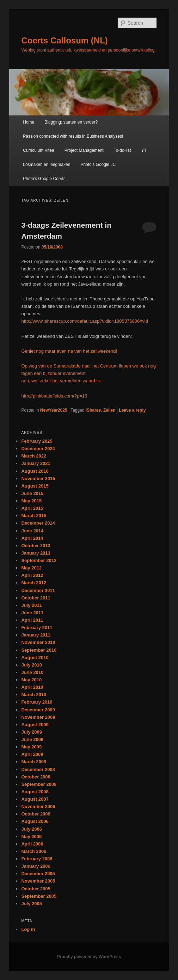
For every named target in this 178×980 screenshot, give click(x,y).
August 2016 (35, 471)
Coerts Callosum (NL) (64, 40)
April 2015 (32, 508)
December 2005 (38, 874)
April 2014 (32, 538)
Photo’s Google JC (98, 165)
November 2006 (38, 806)
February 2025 (37, 441)
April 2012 (32, 575)
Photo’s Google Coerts (44, 179)
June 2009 (32, 739)
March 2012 (34, 583)
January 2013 (36, 553)
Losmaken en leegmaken (47, 165)
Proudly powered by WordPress (89, 957)
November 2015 (38, 479)
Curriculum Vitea (38, 150)
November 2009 (38, 717)
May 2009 (31, 747)
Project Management (84, 150)
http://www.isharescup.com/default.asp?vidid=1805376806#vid (85, 321)
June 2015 (32, 493)
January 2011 (36, 635)
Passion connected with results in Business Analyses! (73, 136)
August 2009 (35, 725)
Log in (28, 929)
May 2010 (31, 680)
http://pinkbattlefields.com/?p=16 (54, 396)
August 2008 (35, 792)
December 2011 (38, 590)
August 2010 (35, 658)
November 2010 (38, 642)
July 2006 (32, 829)
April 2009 (32, 754)
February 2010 (37, 702)
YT (144, 150)
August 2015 (35, 486)
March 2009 (34, 762)
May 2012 (31, 568)
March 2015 (34, 516)
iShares (93, 410)
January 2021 (36, 463)
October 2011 (36, 598)
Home (29, 122)
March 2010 (34, 695)
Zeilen (109, 410)
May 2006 (31, 836)
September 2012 (39, 560)
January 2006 (36, 866)
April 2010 (32, 687)
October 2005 (36, 889)
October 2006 (36, 814)
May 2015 (31, 501)
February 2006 (37, 859)
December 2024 (38, 449)
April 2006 (32, 844)
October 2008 (36, 777)
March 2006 (34, 851)
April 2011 (32, 620)
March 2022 (34, 456)
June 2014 (32, 531)
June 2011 (32, 613)
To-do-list (122, 150)
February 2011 (37, 628)
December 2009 (38, 710)
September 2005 (39, 896)
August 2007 (35, 799)
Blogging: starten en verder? (71, 122)
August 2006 (35, 821)
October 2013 (36, 546)
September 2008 (39, 784)
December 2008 (38, 769)
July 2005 (32, 904)
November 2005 (38, 881)
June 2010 (32, 672)
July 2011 (32, 605)
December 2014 (38, 523)
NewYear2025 (54, 410)
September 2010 (39, 650)
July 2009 (32, 732)
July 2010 (32, 665)
